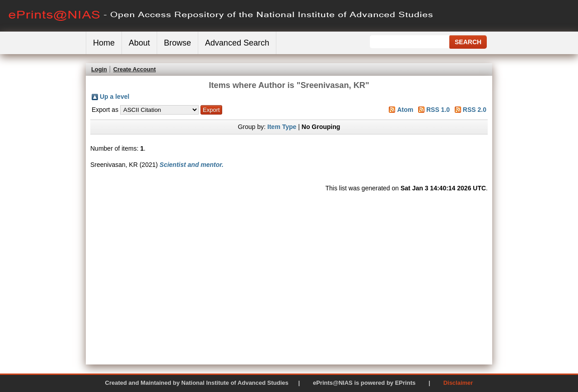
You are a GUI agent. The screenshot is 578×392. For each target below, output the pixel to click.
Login (99, 69)
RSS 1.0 (438, 110)
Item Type (282, 127)
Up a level (114, 97)
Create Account (135, 69)
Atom (405, 110)
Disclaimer (458, 383)
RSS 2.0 (475, 110)
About (139, 43)
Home (104, 43)
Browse (177, 43)
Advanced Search (237, 43)
